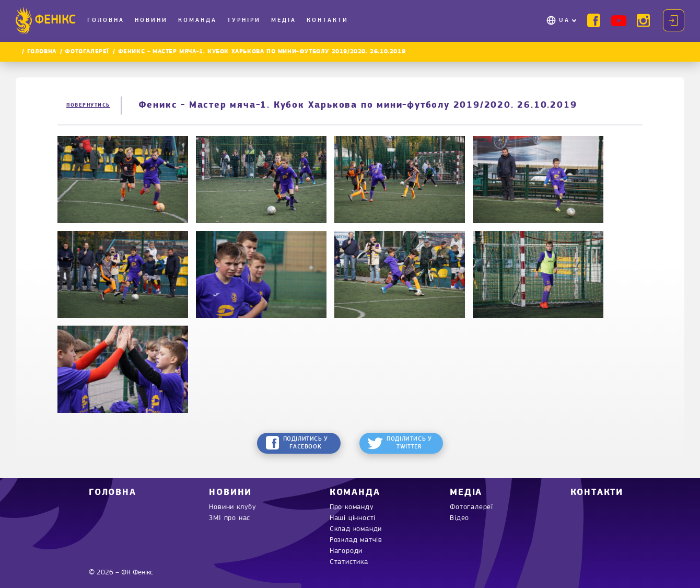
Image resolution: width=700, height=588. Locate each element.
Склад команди (356, 529)
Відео (459, 518)
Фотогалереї (87, 52)
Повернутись (88, 105)
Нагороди (346, 551)
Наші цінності (353, 518)
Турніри (244, 20)
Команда (197, 20)
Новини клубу (233, 507)
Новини (151, 20)
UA (564, 20)
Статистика (349, 562)
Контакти (328, 20)
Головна (106, 20)
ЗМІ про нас (230, 518)
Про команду (352, 507)
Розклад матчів (356, 540)
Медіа (284, 20)
